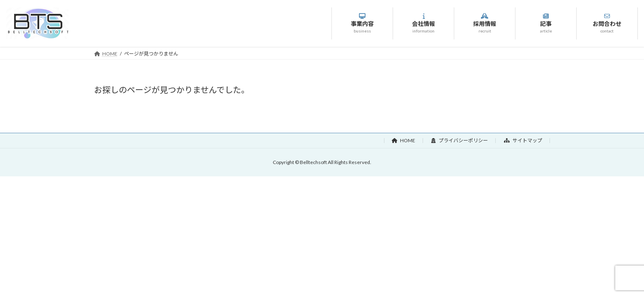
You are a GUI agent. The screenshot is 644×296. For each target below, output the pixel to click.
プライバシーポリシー (460, 140)
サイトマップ (523, 140)
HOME (404, 140)
